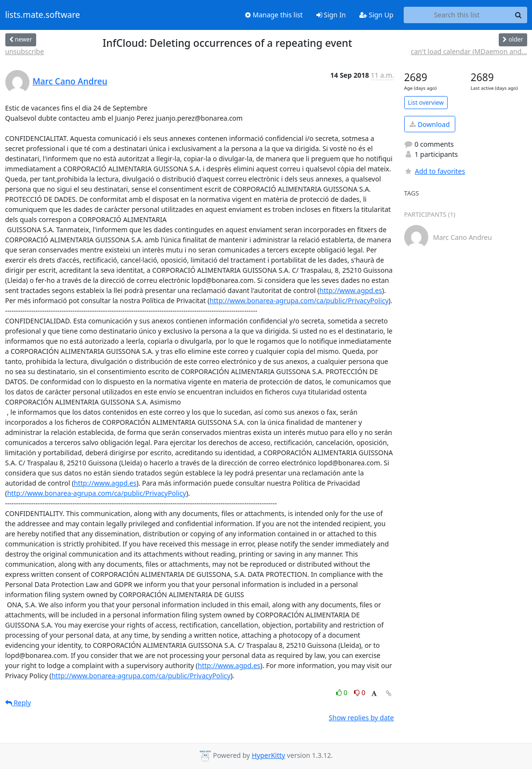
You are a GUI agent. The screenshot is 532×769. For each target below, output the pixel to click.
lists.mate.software (43, 15)
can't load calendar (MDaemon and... (469, 51)
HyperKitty (268, 755)
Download (430, 124)
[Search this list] (457, 15)
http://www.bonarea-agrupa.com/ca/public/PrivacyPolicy (299, 301)
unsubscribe (25, 51)
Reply (18, 703)
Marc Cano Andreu (70, 81)
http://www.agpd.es (351, 290)
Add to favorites (435, 171)
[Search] (518, 15)
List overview (426, 103)
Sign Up (376, 15)
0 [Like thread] (343, 692)
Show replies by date (361, 718)
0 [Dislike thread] (360, 692)
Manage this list (274, 15)
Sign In (331, 15)
